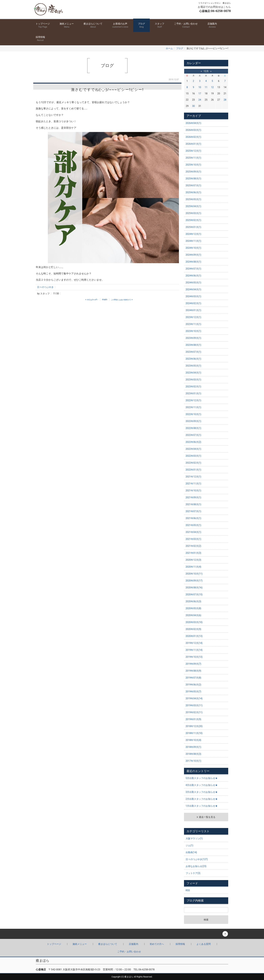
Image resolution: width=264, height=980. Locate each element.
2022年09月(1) (194, 421)
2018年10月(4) (194, 740)
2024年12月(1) (194, 234)
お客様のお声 (120, 25)
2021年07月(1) (194, 511)
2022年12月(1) (194, 400)
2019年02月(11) (194, 712)
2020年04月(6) (194, 615)
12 (212, 87)
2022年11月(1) (194, 407)
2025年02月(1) (194, 220)
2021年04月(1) (194, 532)
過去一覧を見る (207, 817)
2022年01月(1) (194, 470)
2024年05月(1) (194, 283)
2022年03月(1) (194, 456)
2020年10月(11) (194, 574)
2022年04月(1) (194, 449)
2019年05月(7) (194, 692)
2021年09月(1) (194, 497)
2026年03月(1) (194, 130)
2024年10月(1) (194, 248)
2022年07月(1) (194, 435)
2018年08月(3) (194, 754)
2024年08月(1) (194, 262)
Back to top (132, 934)
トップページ (43, 25)
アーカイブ (194, 116)
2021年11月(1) (194, 484)
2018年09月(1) (194, 747)
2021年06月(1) (194, 518)
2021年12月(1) (194, 477)
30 (193, 106)
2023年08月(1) (194, 345)
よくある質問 (204, 944)
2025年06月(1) (194, 192)
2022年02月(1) (194, 463)
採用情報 (40, 39)
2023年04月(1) (194, 373)
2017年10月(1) (194, 761)
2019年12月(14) (194, 643)
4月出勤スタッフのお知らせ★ (202, 785)
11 (206, 87)
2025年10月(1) (194, 165)
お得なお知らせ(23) (196, 866)
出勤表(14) (191, 852)
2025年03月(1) (194, 213)
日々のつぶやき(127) (197, 859)
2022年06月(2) (194, 442)
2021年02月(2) (194, 546)
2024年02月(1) (194, 303)
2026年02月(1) (194, 137)
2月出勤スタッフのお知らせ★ (202, 799)
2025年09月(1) (194, 172)
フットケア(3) (193, 873)
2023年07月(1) (194, 352)
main (105, 299)
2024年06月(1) (194, 276)
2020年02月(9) (194, 629)
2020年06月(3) (194, 601)
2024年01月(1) (194, 310)
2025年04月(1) (194, 206)
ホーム (169, 48)
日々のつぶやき (45, 287)
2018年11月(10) (194, 733)
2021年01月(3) (194, 553)
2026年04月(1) (194, 123)
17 (200, 94)
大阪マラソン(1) (194, 838)
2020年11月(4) (194, 567)
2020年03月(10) (194, 622)
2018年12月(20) (194, 726)
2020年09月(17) (194, 581)
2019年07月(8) (194, 678)
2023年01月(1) (194, 393)
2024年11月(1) (194, 241)
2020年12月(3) (194, 560)
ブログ (141, 25)
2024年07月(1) (194, 269)
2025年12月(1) (194, 151)
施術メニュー (67, 25)
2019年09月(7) (194, 664)
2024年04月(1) (194, 289)
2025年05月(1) (194, 199)
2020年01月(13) (194, 636)
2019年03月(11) (194, 705)
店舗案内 (212, 25)
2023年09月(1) (194, 338)
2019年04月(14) (194, 698)
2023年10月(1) (194, 331)
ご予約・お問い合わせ (186, 25)
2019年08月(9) (194, 671)
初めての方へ (157, 944)
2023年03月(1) (194, 380)
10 (200, 87)
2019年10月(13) (194, 657)
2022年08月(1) (194, 428)
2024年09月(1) (194, 255)
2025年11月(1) (194, 158)
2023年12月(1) (194, 317)
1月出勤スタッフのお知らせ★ (202, 806)
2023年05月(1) (194, 366)
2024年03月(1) (194, 296)
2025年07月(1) (194, 185)
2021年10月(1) (194, 491)
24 (200, 100)
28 (225, 100)
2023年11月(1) (194, 324)
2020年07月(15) (194, 594)
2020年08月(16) (194, 588)
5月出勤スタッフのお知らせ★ (202, 778)
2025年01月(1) (194, 227)
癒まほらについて (93, 25)
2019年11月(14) (194, 650)
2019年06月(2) (194, 685)
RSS (188, 890)
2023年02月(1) (194, 387)
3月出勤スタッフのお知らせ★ (202, 792)
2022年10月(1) (194, 414)
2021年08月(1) (194, 504)
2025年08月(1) (194, 179)
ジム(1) (190, 845)
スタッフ (160, 25)
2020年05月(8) (194, 608)
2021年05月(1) (194, 525)
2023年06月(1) (194, 359)
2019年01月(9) (194, 719)
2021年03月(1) (194, 539)
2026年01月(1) (194, 144)
